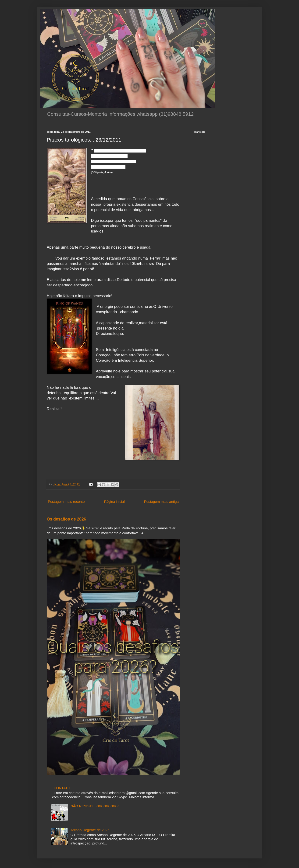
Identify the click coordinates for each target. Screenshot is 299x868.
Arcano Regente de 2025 (90, 830)
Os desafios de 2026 (66, 519)
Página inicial (114, 502)
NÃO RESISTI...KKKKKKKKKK (95, 806)
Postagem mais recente (66, 502)
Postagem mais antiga (161, 502)
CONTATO (62, 788)
